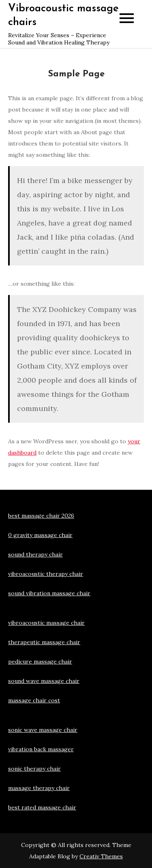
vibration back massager (41, 749)
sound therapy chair (35, 554)
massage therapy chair (39, 788)
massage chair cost (34, 700)
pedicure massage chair (40, 662)
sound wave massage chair (44, 681)
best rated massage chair (42, 807)
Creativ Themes (101, 856)
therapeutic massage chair (44, 642)
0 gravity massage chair (40, 535)
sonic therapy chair (34, 769)
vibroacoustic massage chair (46, 623)
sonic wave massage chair (43, 730)
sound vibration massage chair (49, 593)
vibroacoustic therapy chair (46, 574)
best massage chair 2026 (41, 516)
